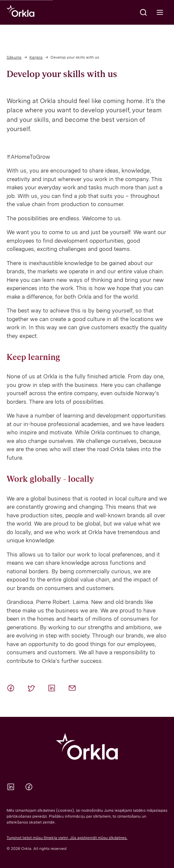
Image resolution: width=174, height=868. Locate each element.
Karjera (36, 57)
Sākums (14, 57)
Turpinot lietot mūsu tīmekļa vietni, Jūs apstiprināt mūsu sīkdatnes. (67, 838)
